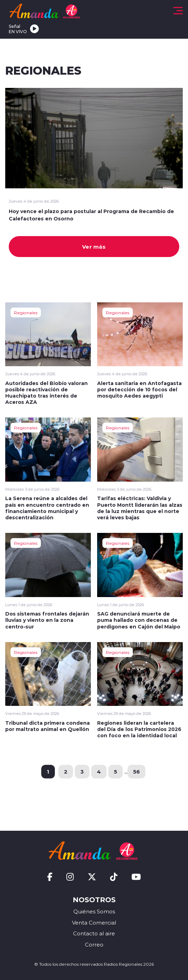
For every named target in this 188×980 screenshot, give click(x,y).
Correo (94, 945)
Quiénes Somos (94, 911)
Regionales (26, 312)
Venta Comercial (94, 923)
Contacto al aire (94, 933)
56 (136, 771)
